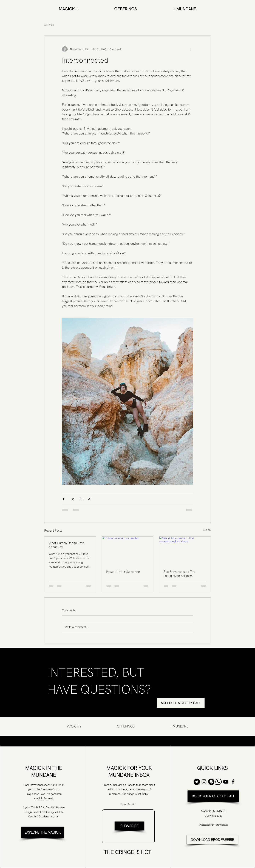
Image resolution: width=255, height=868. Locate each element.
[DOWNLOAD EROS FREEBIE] (212, 840)
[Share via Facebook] (64, 499)
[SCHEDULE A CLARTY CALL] (181, 703)
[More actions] (191, 49)
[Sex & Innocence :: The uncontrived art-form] (185, 551)
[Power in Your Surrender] (128, 551)
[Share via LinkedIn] (81, 499)
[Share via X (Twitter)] (72, 499)
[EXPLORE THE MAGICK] (43, 832)
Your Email (128, 805)
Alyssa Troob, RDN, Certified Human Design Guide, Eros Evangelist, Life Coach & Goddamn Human (44, 812)
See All (207, 530)
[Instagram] (204, 782)
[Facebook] (233, 782)
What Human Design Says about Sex (66, 545)
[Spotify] (211, 782)
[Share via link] (90, 499)
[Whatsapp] (219, 782)
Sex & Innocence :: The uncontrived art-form (179, 574)
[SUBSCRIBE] (129, 826)
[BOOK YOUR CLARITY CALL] (213, 796)
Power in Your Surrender (123, 572)
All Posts (49, 25)
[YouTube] (226, 782)
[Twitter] (197, 782)
